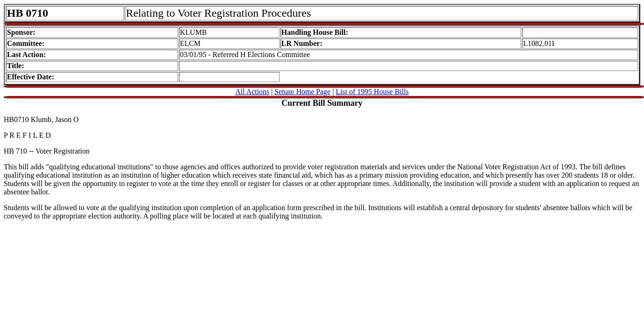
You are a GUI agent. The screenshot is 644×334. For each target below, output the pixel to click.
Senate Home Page (303, 92)
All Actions (252, 92)
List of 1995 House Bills (372, 92)
